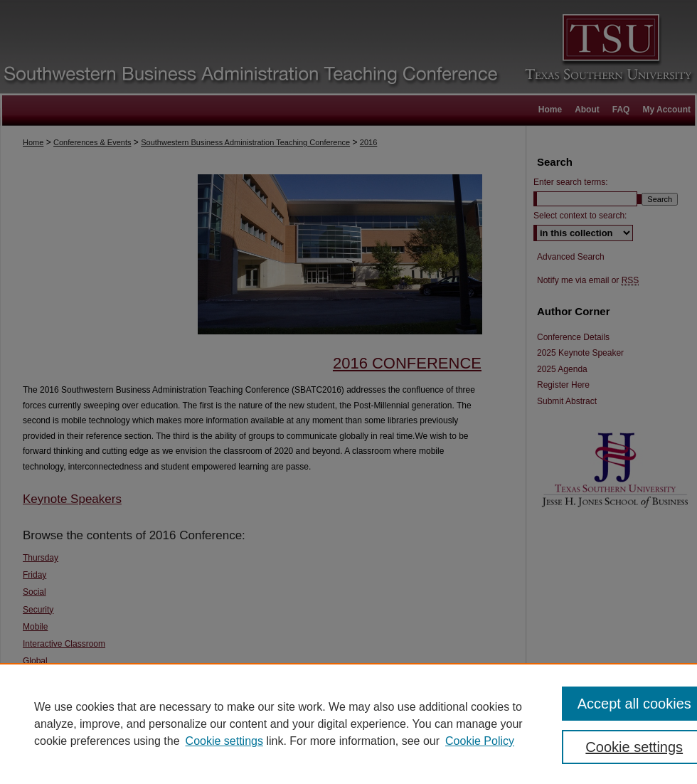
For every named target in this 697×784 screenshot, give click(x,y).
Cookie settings (224, 741)
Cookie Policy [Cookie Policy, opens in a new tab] (480, 741)
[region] (348, 724)
